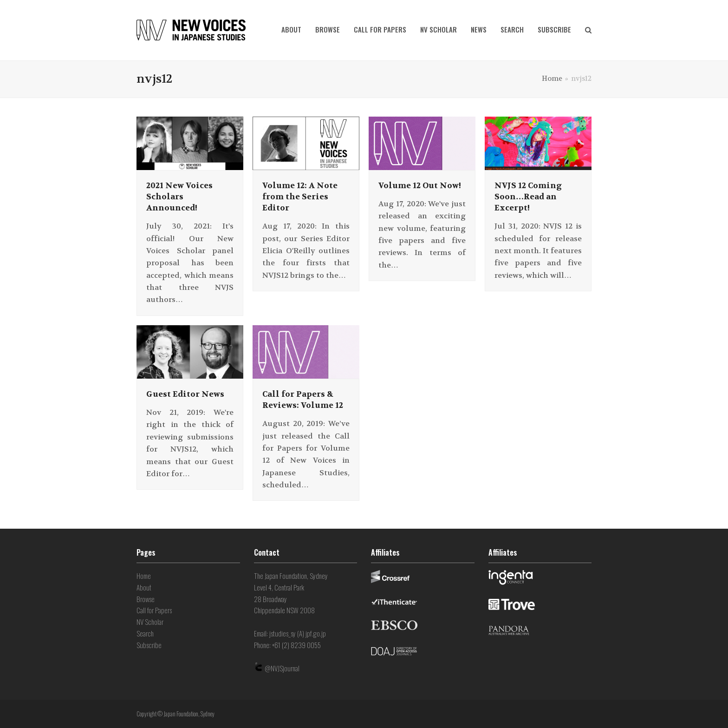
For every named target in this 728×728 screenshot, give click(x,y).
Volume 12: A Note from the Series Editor (300, 197)
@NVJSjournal (282, 668)
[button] (588, 30)
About (144, 587)
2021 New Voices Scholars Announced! (179, 197)
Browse (146, 599)
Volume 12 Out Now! (420, 185)
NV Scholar (150, 622)
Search (145, 633)
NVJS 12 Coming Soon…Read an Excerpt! (528, 197)
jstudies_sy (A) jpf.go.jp (298, 633)
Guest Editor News (185, 394)
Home (144, 576)
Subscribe (149, 645)
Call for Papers (154, 610)
